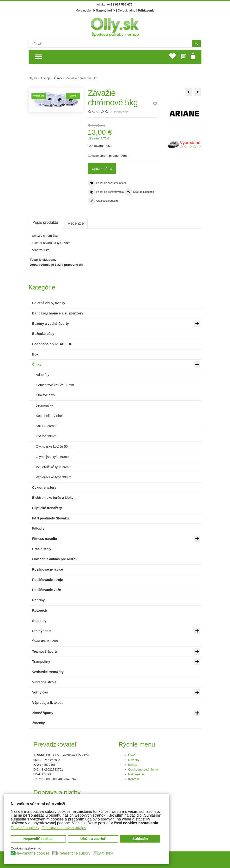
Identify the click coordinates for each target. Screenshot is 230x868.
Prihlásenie (146, 10)
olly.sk (33, 78)
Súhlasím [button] (140, 839)
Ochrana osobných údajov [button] (64, 828)
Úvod (132, 755)
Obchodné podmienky (143, 769)
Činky (58, 78)
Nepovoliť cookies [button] (38, 839)
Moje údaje (83, 10)
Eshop (45, 78)
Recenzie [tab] (76, 223)
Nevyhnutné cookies (32, 853)
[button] (155, 105)
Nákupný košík (104, 10)
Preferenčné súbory (74, 853)
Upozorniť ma (102, 169)
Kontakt (133, 779)
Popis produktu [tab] (45, 222)
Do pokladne (127, 10)
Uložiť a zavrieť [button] (93, 839)
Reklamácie (136, 774)
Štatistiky (105, 853)
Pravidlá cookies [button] (25, 828)
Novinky (134, 760)
